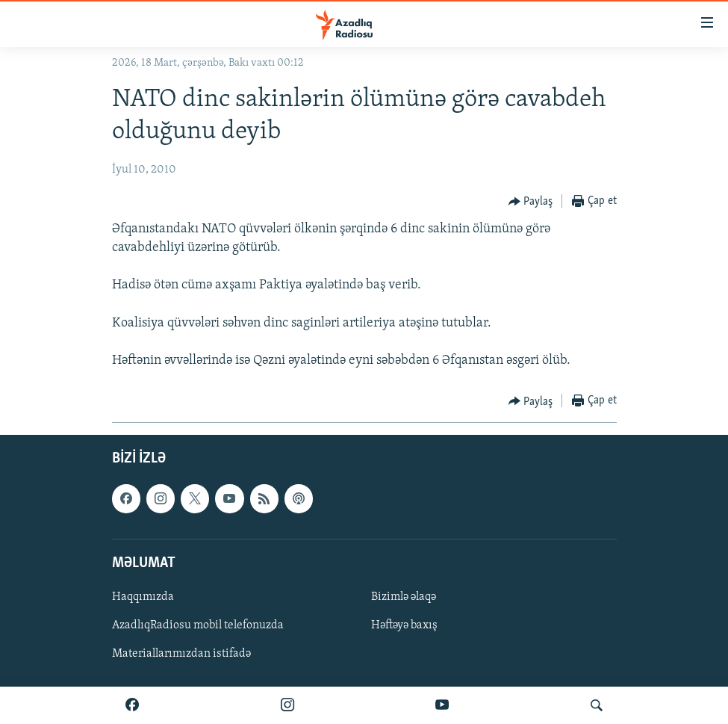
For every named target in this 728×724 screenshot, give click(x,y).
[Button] (531, 202)
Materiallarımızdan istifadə (181, 654)
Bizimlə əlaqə (404, 597)
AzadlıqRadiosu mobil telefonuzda (198, 625)
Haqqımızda (143, 597)
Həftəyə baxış (404, 625)
